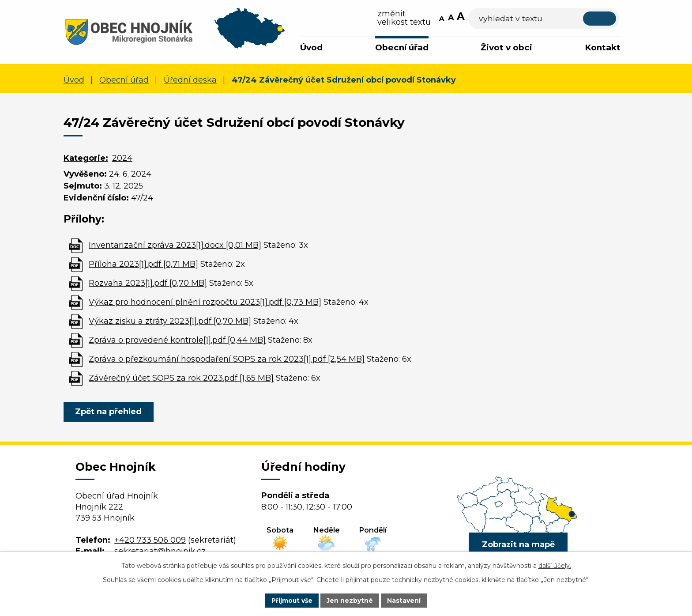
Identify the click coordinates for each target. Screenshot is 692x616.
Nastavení (404, 600)
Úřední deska (190, 80)
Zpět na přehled (109, 412)
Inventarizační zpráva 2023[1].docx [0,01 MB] (175, 245)
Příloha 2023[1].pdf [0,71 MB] (143, 264)
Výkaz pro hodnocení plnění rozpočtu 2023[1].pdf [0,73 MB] (205, 302)
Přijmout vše (292, 600)
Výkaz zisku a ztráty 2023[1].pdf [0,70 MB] (170, 321)
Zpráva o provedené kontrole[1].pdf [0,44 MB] (177, 340)
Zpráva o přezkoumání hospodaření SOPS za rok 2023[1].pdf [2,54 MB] (227, 359)
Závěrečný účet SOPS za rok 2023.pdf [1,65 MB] (181, 378)
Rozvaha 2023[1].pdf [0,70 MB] (148, 283)
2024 (122, 158)
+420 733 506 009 (150, 540)
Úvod (311, 47)
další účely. (555, 566)
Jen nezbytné (350, 600)
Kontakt (603, 47)
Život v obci (506, 47)
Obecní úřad (402, 47)
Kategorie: (86, 158)
